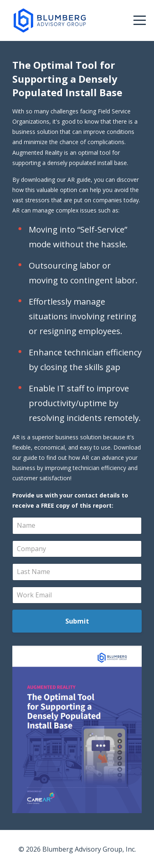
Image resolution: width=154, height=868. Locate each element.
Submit (77, 621)
